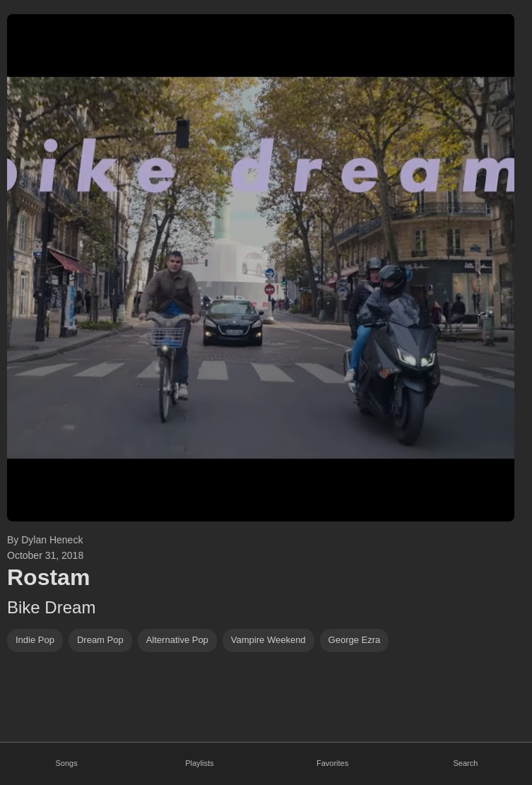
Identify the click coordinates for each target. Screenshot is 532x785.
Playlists (199, 763)
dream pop (100, 640)
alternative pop (177, 640)
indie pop (35, 640)
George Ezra (355, 640)
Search (465, 763)
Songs (67, 763)
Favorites (332, 763)
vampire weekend (268, 640)
